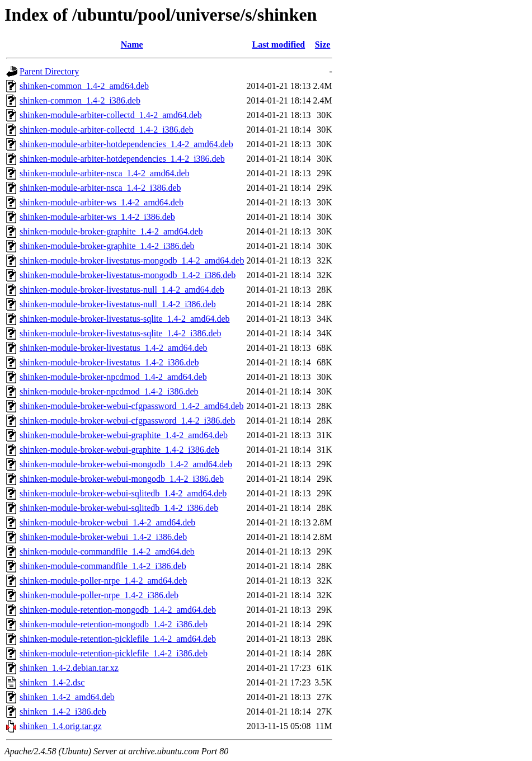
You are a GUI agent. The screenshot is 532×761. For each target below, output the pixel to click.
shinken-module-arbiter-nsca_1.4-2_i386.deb (100, 188)
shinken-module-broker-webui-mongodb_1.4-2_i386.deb (122, 479)
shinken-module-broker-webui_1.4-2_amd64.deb (107, 522)
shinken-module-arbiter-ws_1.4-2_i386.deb (97, 217)
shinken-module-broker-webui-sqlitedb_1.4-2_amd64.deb (123, 493)
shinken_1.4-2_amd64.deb (67, 697)
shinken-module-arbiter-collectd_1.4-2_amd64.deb (111, 115)
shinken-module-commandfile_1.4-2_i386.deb (103, 566)
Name (132, 44)
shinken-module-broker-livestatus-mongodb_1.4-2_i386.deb (128, 275)
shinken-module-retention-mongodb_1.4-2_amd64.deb (118, 610)
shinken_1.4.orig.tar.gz (61, 726)
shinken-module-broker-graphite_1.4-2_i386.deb (107, 246)
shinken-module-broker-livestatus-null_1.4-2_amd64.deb (122, 290)
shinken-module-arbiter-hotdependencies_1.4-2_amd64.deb (126, 144)
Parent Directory (49, 71)
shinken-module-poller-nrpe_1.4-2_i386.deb (99, 595)
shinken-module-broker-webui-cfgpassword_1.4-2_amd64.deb (131, 406)
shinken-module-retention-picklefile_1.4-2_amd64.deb (118, 639)
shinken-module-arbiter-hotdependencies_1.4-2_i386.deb (122, 159)
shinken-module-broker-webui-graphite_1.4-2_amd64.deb (124, 435)
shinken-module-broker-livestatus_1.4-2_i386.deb (109, 362)
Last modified (279, 44)
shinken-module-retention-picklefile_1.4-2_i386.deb (114, 653)
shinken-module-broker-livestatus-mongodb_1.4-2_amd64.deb (132, 260)
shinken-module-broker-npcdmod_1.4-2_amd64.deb (113, 377)
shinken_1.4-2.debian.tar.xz (69, 668)
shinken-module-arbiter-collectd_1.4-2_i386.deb (107, 130)
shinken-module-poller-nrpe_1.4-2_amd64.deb (103, 581)
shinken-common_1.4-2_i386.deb (80, 100)
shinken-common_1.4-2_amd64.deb (84, 86)
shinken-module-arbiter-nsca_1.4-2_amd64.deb (105, 173)
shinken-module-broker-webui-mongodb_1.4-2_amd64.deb (126, 464)
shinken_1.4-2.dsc (52, 682)
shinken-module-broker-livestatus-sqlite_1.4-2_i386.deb (121, 333)
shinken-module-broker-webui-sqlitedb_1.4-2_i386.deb (119, 508)
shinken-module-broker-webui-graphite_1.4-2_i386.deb (119, 450)
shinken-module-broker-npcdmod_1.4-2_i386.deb (109, 391)
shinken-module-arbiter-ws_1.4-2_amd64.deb (102, 202)
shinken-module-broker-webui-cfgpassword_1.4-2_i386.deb (127, 421)
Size (323, 44)
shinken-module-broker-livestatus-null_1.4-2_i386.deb (118, 304)
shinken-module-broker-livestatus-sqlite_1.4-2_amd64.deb (125, 319)
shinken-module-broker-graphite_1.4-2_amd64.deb (111, 231)
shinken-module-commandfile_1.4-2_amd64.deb (107, 551)
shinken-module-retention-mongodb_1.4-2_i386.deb (114, 624)
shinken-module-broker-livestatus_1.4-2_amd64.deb (114, 348)
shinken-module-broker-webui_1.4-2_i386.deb (103, 537)
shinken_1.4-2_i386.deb (63, 711)
